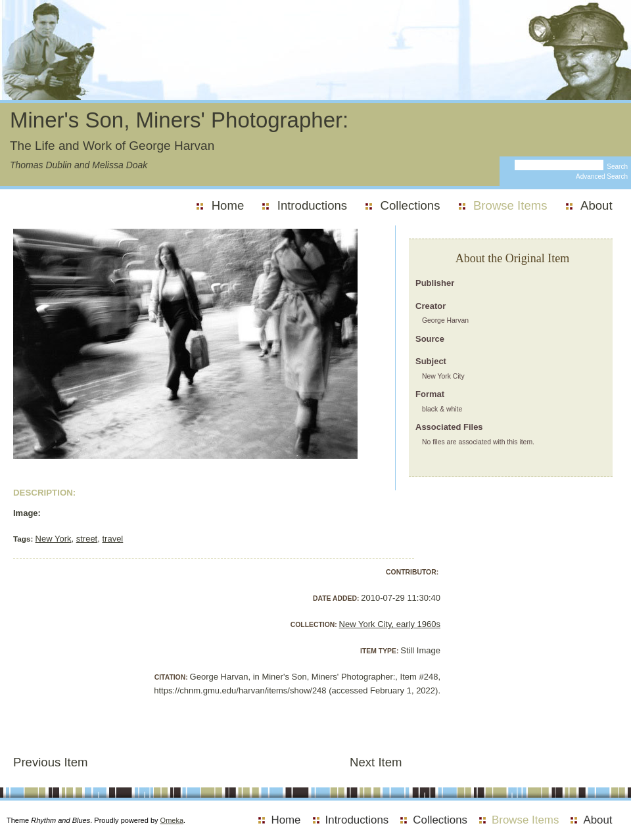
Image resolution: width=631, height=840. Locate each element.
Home (228, 205)
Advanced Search (602, 176)
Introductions (312, 205)
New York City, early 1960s (390, 624)
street (87, 539)
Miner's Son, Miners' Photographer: (179, 120)
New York (54, 539)
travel (112, 539)
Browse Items (510, 205)
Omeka (172, 820)
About (596, 205)
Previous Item (51, 762)
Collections (410, 205)
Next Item (376, 762)
